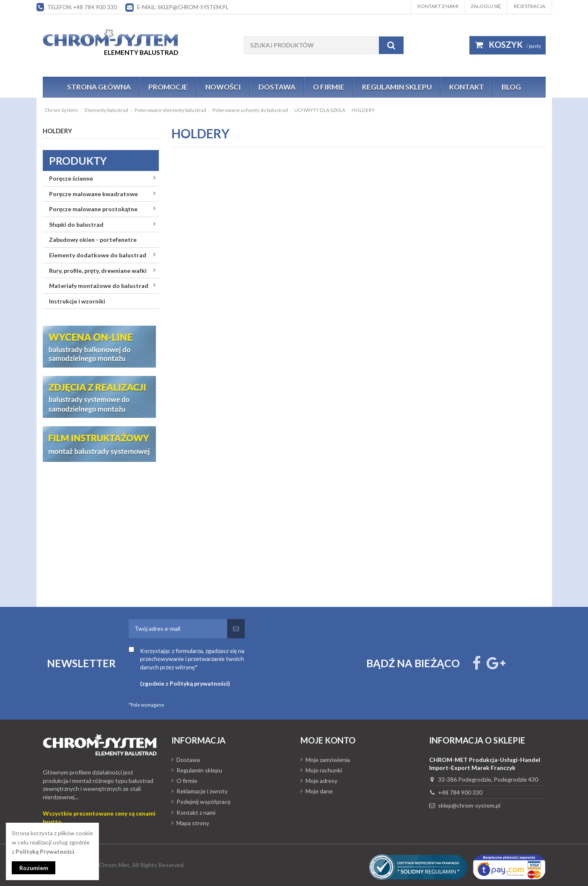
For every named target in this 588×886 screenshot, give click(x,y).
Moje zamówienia (328, 760)
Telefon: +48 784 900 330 (82, 7)
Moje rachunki (324, 770)
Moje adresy (321, 781)
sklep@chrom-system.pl (469, 805)
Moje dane (319, 791)
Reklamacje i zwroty (202, 791)
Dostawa (188, 760)
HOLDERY (57, 131)
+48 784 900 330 (460, 792)
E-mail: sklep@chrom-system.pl (183, 7)
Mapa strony (193, 823)
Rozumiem (34, 868)
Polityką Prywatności (45, 851)
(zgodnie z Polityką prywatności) (185, 683)
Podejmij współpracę (203, 802)
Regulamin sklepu (199, 770)
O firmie (187, 781)
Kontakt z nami (438, 6)
